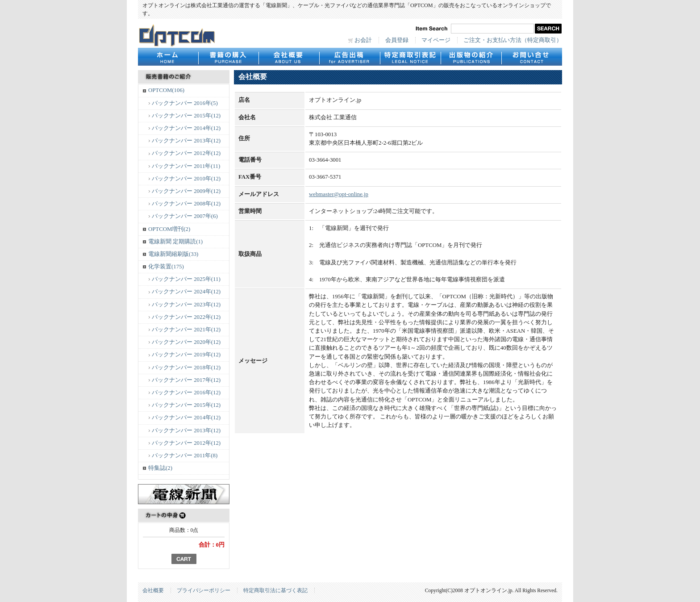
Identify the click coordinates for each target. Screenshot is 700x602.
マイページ (436, 40)
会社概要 (289, 57)
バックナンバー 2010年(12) (186, 179)
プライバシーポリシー (204, 590)
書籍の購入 (228, 57)
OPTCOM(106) (166, 90)
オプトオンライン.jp (177, 36)
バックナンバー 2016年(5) (185, 103)
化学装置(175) (166, 267)
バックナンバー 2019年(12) (186, 355)
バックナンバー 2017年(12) (186, 380)
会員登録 (397, 40)
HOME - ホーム (168, 57)
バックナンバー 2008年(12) (186, 204)
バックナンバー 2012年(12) (186, 153)
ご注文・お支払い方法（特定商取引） (513, 40)
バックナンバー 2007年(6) (185, 216)
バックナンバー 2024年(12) (186, 292)
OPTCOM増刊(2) (169, 229)
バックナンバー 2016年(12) (186, 393)
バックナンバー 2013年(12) (186, 141)
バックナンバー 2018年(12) (186, 368)
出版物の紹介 (471, 57)
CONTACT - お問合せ (532, 57)
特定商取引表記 (410, 57)
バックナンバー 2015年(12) (186, 116)
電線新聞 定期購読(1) (175, 242)
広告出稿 (350, 57)
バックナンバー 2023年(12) (186, 305)
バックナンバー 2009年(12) (186, 191)
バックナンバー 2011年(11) (186, 166)
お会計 (363, 40)
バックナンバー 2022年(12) (186, 317)
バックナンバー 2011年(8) (185, 456)
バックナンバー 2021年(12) (186, 330)
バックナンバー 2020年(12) (186, 342)
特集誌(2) (160, 468)
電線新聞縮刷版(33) (173, 254)
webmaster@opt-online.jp (339, 194)
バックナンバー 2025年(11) (186, 279)
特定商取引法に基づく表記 (275, 590)
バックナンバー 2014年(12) (186, 128)
